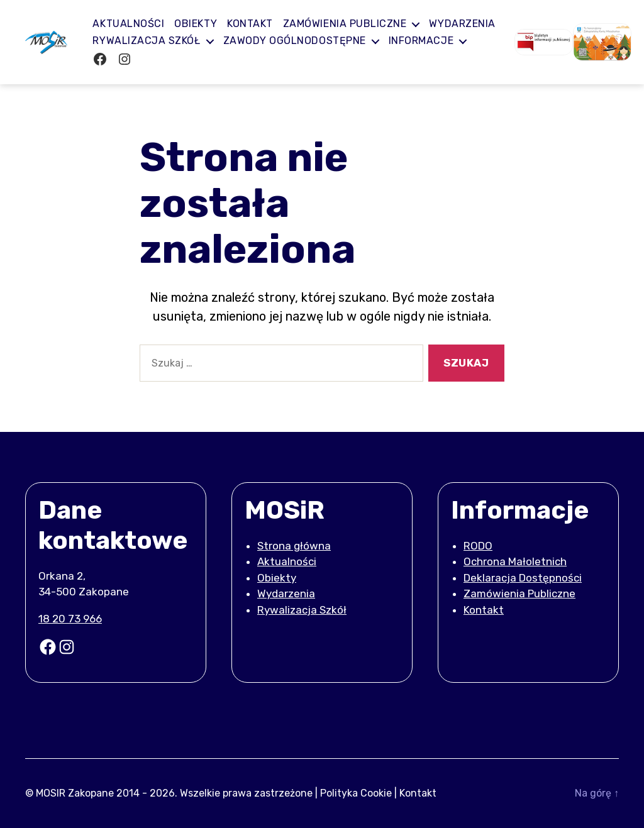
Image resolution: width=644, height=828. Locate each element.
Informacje (132, 59)
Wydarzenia (133, 41)
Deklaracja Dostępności (523, 578)
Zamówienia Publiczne (519, 593)
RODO (478, 546)
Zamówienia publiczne (352, 24)
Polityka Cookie (356, 793)
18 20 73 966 (70, 619)
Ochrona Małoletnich (515, 561)
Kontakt (258, 24)
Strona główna (294, 546)
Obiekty (203, 24)
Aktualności (136, 24)
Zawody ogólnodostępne (378, 41)
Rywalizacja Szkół (230, 41)
